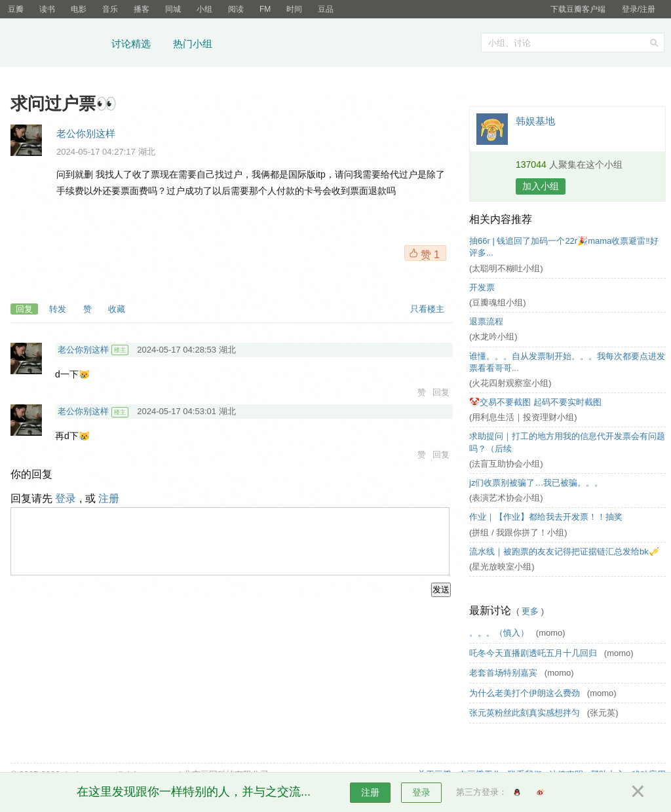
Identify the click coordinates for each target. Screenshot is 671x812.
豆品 (326, 9)
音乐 (110, 9)
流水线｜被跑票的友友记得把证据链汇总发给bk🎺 (564, 551)
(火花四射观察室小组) (510, 383)
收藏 (117, 309)
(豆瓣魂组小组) (498, 302)
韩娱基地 (535, 121)
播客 (142, 9)
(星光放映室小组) (502, 567)
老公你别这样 (86, 133)
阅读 (236, 9)
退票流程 (486, 321)
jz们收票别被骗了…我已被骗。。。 (536, 483)
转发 (58, 309)
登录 (66, 498)
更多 (530, 611)
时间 (294, 9)
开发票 (482, 287)
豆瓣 (16, 9)
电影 (79, 9)
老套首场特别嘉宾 (505, 673)
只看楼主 (427, 309)
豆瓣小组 (55, 45)
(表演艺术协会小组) (506, 498)
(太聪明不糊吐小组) (506, 268)
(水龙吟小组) (493, 337)
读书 (47, 9)
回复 (24, 309)
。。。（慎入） (500, 633)
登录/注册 (639, 9)
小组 (204, 9)
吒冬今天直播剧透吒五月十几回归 (534, 653)
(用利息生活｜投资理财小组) (523, 417)
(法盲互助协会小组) (506, 464)
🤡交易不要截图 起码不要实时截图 (535, 402)
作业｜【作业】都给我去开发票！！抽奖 (546, 517)
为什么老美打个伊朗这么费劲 (526, 693)
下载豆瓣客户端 (578, 9)
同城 (173, 9)
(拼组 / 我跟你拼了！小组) (518, 532)
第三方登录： (482, 792)
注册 (109, 498)
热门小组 (193, 44)
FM (265, 9)
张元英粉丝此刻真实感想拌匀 (526, 713)
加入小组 (541, 186)
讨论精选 (131, 44)
